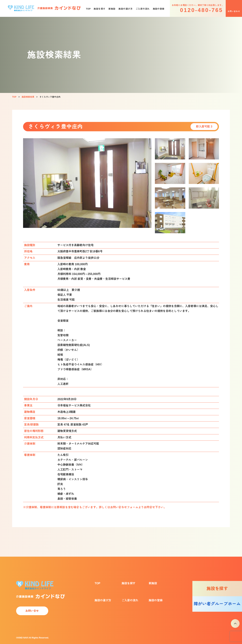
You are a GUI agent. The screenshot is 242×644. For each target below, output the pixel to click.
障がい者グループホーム (217, 604)
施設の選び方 (126, 9)
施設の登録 (159, 9)
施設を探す (99, 9)
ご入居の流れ (143, 9)
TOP (88, 9)
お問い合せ (32, 611)
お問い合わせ (234, 11)
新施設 (112, 9)
